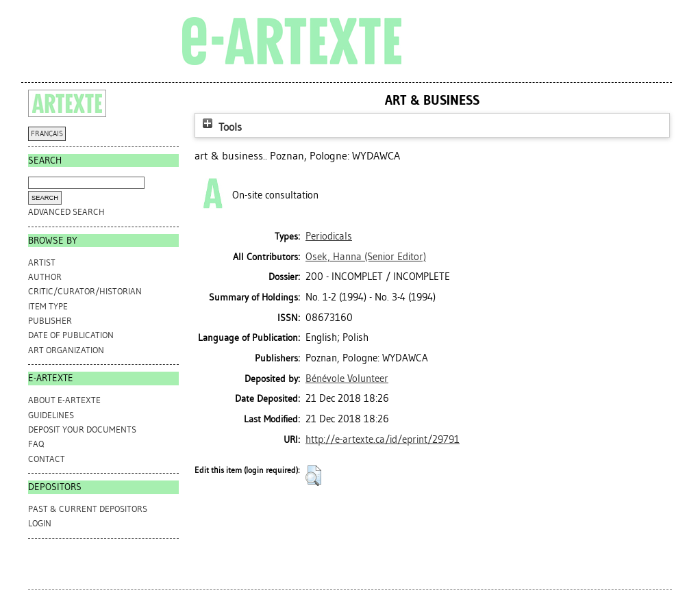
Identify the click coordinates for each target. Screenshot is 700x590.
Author (45, 277)
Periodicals (329, 236)
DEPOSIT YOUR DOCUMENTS (82, 429)
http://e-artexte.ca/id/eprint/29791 (383, 439)
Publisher (50, 321)
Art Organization (66, 350)
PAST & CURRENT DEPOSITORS (88, 509)
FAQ (36, 444)
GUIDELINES (51, 415)
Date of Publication (71, 335)
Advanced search (66, 212)
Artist (42, 262)
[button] (313, 476)
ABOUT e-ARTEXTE (64, 400)
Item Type (48, 306)
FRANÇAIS (47, 134)
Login (40, 523)
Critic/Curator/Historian (85, 291)
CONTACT (47, 459)
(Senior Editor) (366, 257)
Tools (221, 127)
